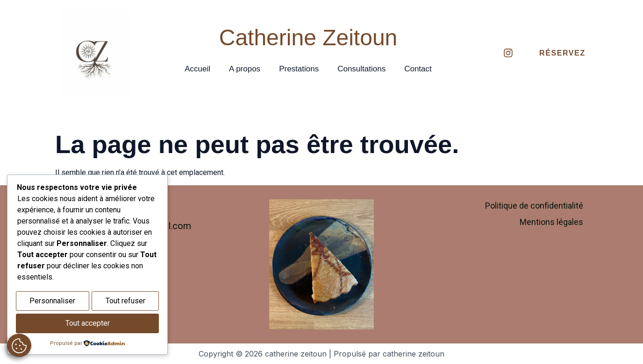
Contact (418, 69)
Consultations (361, 69)
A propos (245, 69)
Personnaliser (52, 303)
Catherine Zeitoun (308, 38)
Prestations (299, 69)
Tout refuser (125, 303)
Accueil (197, 69)
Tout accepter (88, 324)
